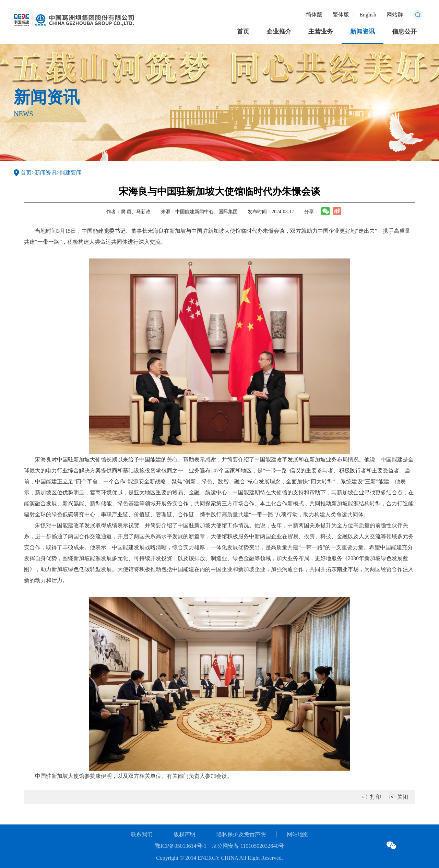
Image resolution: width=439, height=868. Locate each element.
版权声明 (185, 834)
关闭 (403, 797)
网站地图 (298, 834)
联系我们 (142, 834)
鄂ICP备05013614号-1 (181, 846)
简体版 (314, 15)
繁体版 (341, 15)
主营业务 (321, 32)
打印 (376, 797)
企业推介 (279, 32)
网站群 (395, 15)
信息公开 (404, 32)
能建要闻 (71, 173)
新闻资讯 (363, 32)
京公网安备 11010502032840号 (248, 846)
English (368, 15)
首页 (243, 32)
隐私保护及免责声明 (241, 834)
